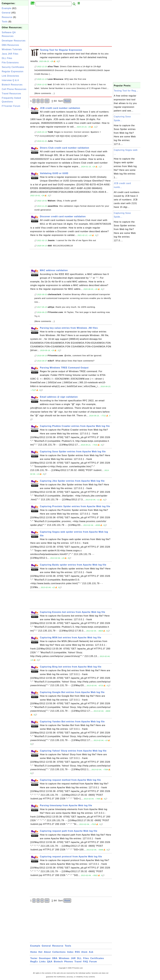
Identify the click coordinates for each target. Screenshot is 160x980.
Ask (91, 952)
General (6, 13)
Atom (84, 952)
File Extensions (10, 63)
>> (47, 101)
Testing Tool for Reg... (126, 91)
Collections (59, 952)
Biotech (58, 962)
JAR (73, 958)
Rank (67, 101)
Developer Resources (14, 41)
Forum (93, 962)
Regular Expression (13, 71)
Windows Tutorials (12, 49)
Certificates (97, 958)
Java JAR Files (10, 54)
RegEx (34, 962)
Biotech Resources (12, 85)
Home (34, 952)
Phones (69, 962)
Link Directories (10, 76)
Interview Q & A (10, 80)
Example (7, 8)
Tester (34, 958)
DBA (55, 958)
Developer (45, 958)
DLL (79, 958)
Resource (7, 17)
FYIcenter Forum (11, 106)
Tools (5, 22)
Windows (64, 958)
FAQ (86, 962)
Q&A (50, 962)
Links (42, 962)
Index (70, 952)
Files (86, 958)
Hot (40, 952)
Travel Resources (11, 94)
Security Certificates (13, 67)
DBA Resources (10, 45)
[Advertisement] (15, 150)
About (47, 952)
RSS (77, 952)
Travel (78, 962)
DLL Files (7, 58)
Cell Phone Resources (14, 89)
